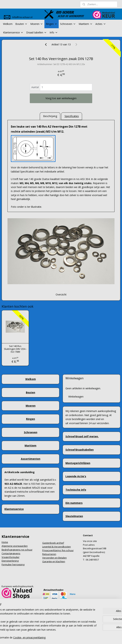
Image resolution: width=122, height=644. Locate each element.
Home (5, 542)
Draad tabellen (36, 32)
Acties (101, 24)
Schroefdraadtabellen (80, 450)
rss (53, 632)
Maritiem (86, 24)
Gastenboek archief (53, 543)
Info (54, 32)
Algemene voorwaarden (15, 546)
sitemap (46, 632)
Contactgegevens (11, 553)
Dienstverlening (10, 561)
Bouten (21, 24)
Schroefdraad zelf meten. (82, 436)
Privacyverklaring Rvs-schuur (58, 550)
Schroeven (68, 24)
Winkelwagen (76, 397)
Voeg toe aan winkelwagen (61, 98)
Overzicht (61, 295)
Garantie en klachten (54, 561)
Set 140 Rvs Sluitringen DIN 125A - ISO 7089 (15, 349)
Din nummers (74, 503)
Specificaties (72, 116)
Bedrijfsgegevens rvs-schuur (17, 550)
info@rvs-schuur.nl (12, 605)
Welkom (8, 24)
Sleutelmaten (74, 516)
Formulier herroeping (13, 564)
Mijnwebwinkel (98, 632)
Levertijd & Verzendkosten (57, 547)
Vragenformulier (11, 557)
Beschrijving (50, 116)
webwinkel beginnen (67, 632)
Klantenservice (13, 32)
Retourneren (49, 554)
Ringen (52, 24)
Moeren (37, 24)
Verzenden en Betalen (54, 558)
